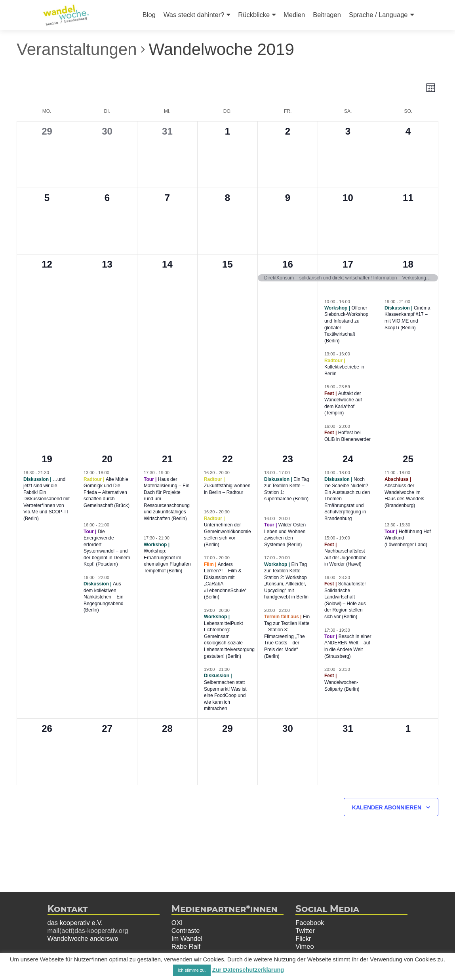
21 (167, 459)
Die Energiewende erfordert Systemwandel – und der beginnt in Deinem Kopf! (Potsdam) (107, 548)
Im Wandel (187, 938)
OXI (177, 923)
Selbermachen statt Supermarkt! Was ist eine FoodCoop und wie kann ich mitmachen (225, 695)
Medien (294, 15)
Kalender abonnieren (387, 807)
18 (408, 264)
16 (288, 264)
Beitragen (327, 15)
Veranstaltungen (77, 49)
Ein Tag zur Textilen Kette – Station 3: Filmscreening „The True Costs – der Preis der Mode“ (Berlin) (287, 636)
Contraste (186, 931)
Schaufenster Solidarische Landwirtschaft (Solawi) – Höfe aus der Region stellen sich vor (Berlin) (345, 600)
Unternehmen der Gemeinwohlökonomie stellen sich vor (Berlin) (227, 535)
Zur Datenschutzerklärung (248, 970)
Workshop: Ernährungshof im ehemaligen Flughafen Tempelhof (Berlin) (167, 561)
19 (47, 459)
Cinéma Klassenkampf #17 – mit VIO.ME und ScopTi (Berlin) (407, 318)
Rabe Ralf (186, 946)
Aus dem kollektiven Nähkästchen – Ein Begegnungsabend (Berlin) (104, 597)
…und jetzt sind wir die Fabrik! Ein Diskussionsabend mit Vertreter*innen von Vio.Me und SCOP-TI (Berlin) (47, 499)
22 (227, 459)
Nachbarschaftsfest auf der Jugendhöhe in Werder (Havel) (346, 557)
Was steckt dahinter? (194, 15)
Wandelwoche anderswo (83, 938)
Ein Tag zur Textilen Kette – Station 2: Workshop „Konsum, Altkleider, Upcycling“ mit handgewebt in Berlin (286, 581)
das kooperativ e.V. (75, 923)
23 (288, 459)
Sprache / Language (378, 15)
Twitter (305, 931)
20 (107, 459)
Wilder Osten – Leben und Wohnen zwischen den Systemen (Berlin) (287, 535)
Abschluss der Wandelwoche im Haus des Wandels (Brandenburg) (404, 496)
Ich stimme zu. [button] (192, 970)
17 (348, 264)
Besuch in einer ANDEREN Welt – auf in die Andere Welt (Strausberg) (348, 646)
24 (348, 459)
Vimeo (305, 946)
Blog (149, 15)
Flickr (303, 938)
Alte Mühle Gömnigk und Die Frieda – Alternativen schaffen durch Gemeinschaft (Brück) (107, 492)
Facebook (310, 923)
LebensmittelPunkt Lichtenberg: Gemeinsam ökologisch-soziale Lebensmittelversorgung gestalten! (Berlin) (229, 640)
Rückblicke (254, 15)
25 (408, 459)
